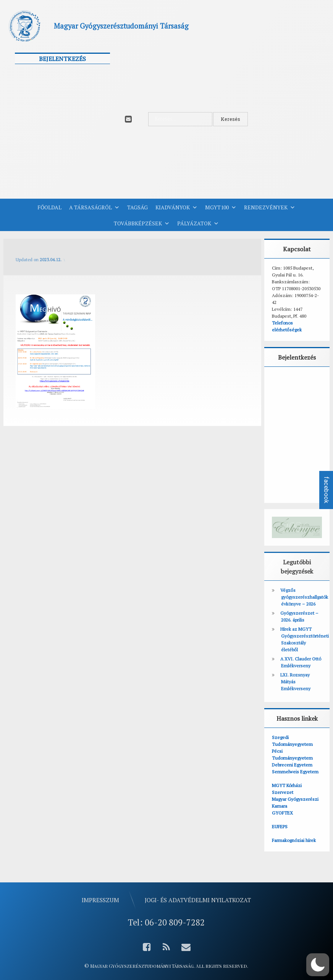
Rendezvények (270, 207)
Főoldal (49, 207)
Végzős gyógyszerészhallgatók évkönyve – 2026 (304, 597)
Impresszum (100, 900)
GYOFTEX (282, 813)
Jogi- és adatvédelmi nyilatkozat (198, 900)
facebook (326, 490)
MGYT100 (221, 207)
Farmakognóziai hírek (294, 840)
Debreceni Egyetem (292, 765)
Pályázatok (198, 223)
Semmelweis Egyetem (295, 772)
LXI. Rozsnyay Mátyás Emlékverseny (295, 682)
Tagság (137, 207)
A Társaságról (94, 207)
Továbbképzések (142, 223)
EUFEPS (280, 827)
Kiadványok (176, 207)
